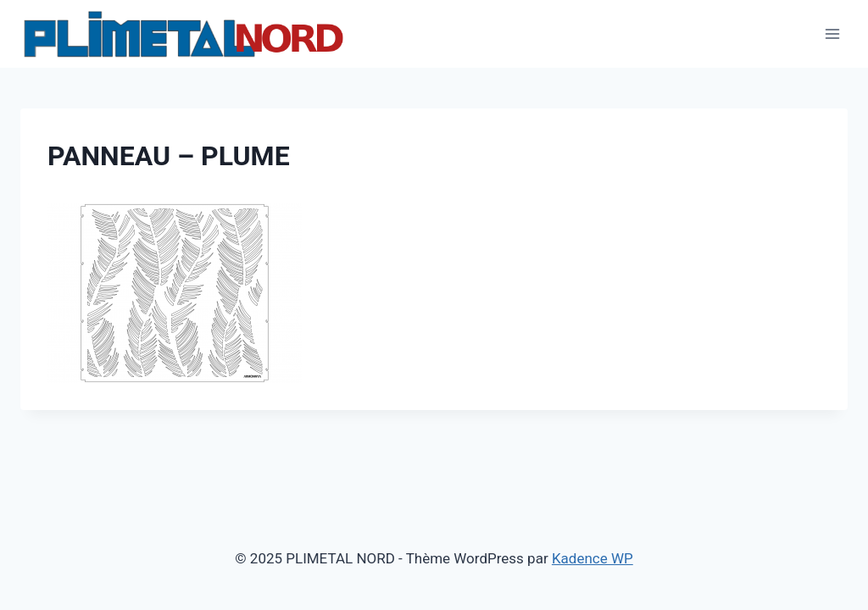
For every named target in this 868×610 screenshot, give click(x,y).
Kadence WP (593, 558)
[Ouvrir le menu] (832, 33)
